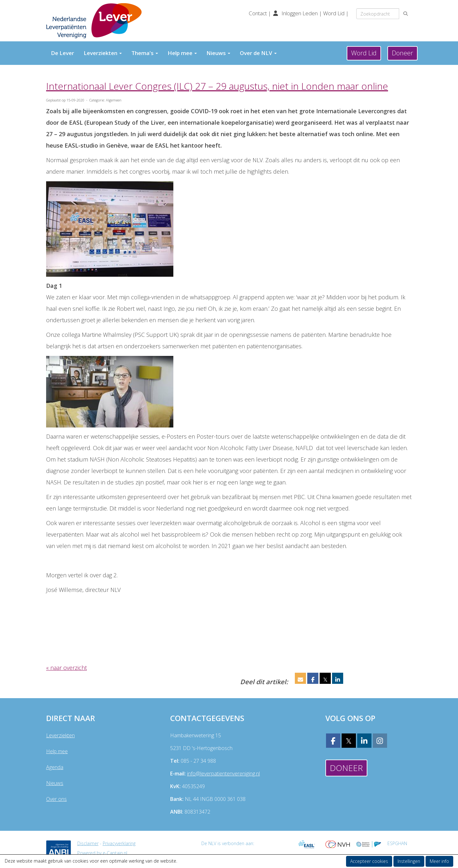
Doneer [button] (402, 53)
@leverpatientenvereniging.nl (223, 774)
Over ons (56, 799)
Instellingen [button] (409, 861)
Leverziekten (103, 53)
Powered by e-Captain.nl (102, 853)
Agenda (55, 767)
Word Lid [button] (364, 53)
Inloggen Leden (300, 13)
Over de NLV (258, 53)
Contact (258, 13)
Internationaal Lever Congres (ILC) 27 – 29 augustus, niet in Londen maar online (217, 86)
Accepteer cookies (369, 861)
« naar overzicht (66, 668)
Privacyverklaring (119, 843)
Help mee (182, 53)
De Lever (62, 53)
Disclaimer (88, 843)
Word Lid (334, 13)
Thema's (145, 53)
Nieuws (218, 53)
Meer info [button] (439, 861)
